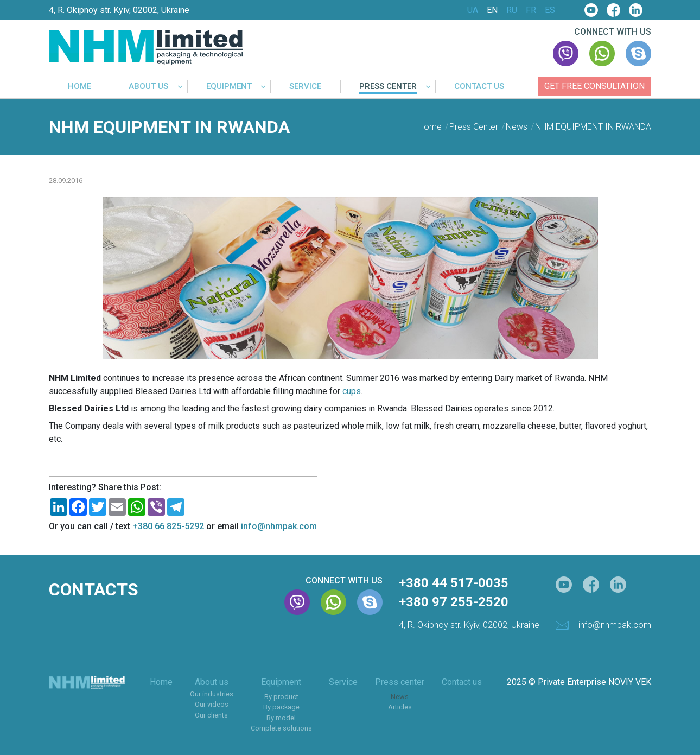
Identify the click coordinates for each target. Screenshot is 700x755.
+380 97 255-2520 (454, 602)
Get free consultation (594, 86)
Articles (400, 707)
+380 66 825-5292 (168, 526)
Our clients (211, 715)
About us (148, 87)
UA (473, 10)
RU (512, 10)
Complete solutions (281, 728)
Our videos (212, 704)
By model (281, 718)
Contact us (479, 87)
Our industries (212, 694)
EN (492, 10)
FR (531, 10)
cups (352, 391)
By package (281, 707)
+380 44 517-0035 (454, 583)
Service (305, 87)
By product (281, 697)
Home (79, 87)
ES (550, 10)
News (400, 697)
